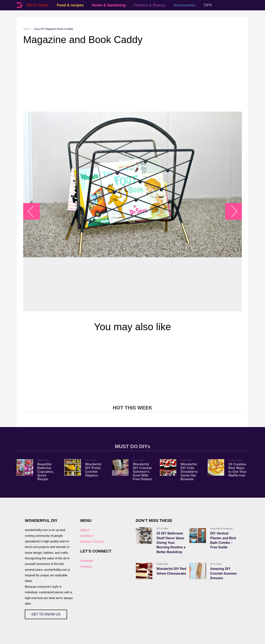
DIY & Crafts (38, 5)
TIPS (208, 5)
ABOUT (85, 530)
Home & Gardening (109, 5)
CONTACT (87, 536)
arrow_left (34, 211)
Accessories (184, 5)
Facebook (87, 561)
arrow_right (232, 211)
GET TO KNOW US (46, 614)
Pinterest (86, 567)
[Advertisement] (132, 78)
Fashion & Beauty (149, 5)
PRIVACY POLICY (92, 542)
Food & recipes (70, 5)
